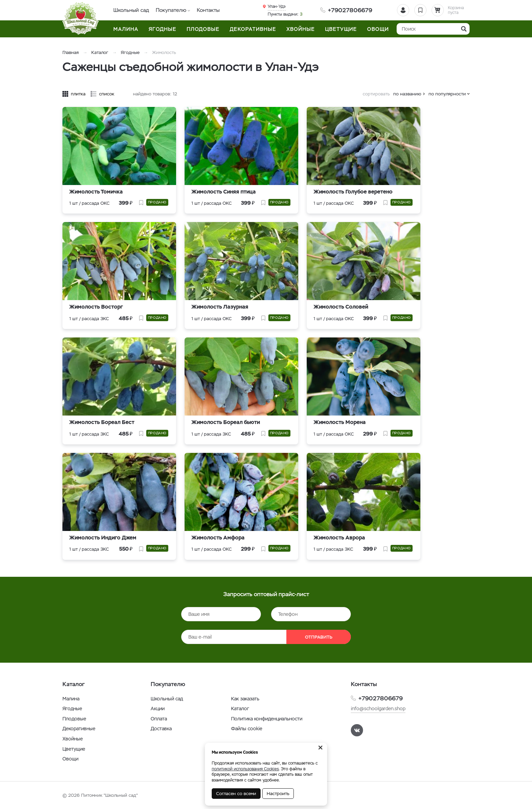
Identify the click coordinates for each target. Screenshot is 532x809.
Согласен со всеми (236, 794)
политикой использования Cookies (245, 769)
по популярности (447, 94)
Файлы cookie (247, 729)
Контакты (208, 10)
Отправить (319, 637)
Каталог (100, 52)
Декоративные (79, 729)
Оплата (159, 719)
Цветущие (74, 749)
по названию (407, 94)
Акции (158, 709)
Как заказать (245, 699)
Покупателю (171, 10)
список (107, 94)
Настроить (278, 794)
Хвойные (73, 739)
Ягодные (131, 52)
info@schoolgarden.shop (378, 709)
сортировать (376, 94)
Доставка (161, 729)
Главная (71, 52)
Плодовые (74, 719)
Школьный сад (131, 10)
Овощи (70, 759)
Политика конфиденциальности (267, 719)
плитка (78, 94)
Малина (71, 699)
